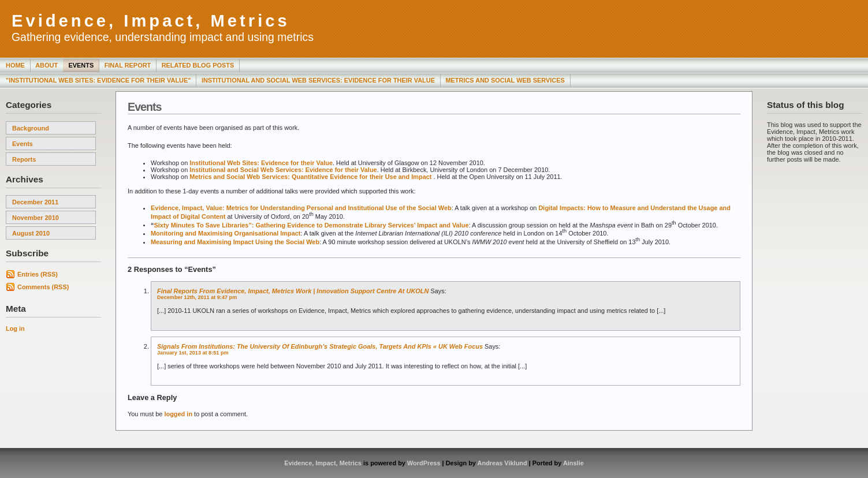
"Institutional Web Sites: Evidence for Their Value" (98, 80)
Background (31, 128)
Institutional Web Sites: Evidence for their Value (261, 163)
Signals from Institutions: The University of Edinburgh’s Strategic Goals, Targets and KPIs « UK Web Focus (320, 346)
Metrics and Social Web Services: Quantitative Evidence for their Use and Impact (311, 177)
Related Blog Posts (198, 65)
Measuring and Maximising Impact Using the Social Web (235, 242)
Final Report (128, 65)
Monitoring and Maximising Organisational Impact (226, 233)
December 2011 (35, 202)
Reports (24, 159)
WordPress (424, 463)
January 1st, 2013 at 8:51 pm (193, 353)
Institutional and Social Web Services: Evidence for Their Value (318, 80)
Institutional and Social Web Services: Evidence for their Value (283, 170)
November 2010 (36, 218)
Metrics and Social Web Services (505, 80)
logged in (178, 414)
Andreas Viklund (502, 463)
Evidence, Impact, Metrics (151, 21)
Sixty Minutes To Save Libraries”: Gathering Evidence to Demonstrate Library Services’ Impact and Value (311, 225)
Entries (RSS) (38, 274)
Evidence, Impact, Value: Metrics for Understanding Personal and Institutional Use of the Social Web (301, 208)
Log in (15, 328)
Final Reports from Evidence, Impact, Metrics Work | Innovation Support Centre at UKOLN (293, 291)
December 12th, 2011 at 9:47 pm (197, 297)
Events (81, 65)
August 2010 (31, 233)
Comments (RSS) (43, 287)
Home (15, 65)
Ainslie (573, 463)
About (46, 65)
